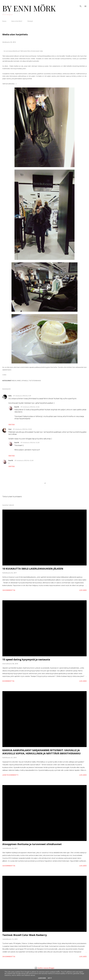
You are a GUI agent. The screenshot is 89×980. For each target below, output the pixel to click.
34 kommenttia (9, 956)
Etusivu (4, 21)
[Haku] (81, 4)
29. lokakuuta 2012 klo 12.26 (30, 407)
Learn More (42, 978)
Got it (50, 978)
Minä (19, 381)
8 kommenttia (8, 681)
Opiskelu (25, 381)
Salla (10, 396)
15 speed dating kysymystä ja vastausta (26, 659)
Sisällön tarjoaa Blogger (45, 968)
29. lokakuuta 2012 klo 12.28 (30, 442)
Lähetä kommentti (10, 775)
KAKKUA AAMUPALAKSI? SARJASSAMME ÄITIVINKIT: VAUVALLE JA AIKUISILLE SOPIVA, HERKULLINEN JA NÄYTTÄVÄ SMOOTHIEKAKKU (41, 752)
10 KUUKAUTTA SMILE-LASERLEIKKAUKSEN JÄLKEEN (33, 569)
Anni (10, 429)
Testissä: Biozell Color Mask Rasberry (25, 935)
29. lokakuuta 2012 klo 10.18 (22, 429)
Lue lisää (83, 590)
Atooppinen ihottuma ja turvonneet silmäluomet (32, 844)
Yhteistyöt (30, 21)
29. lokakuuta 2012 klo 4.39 (22, 396)
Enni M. (17, 407)
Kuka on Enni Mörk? (17, 21)
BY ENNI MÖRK (29, 8)
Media (14, 381)
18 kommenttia (9, 590)
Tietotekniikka (35, 381)
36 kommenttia (9, 866)
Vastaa (11, 424)
